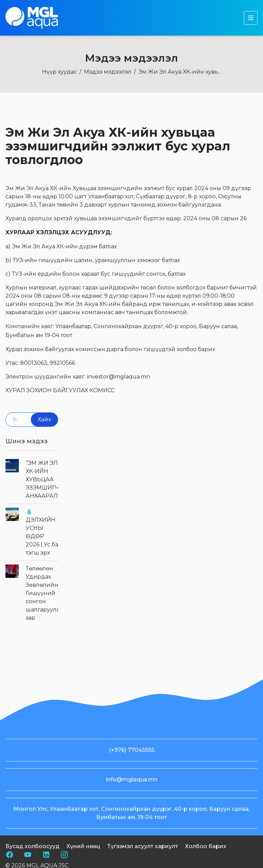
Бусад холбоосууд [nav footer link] (33, 862)
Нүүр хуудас (60, 72)
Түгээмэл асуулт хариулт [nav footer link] (143, 862)
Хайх (44, 419)
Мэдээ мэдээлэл (108, 72)
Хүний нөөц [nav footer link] (83, 862)
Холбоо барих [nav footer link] (206, 862)
